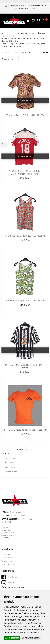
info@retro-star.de (27, 8)
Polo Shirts (9, 463)
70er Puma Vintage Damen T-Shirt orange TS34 (25, 430)
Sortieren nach (8, 53)
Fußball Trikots (11, 472)
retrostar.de (9, 583)
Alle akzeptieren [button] (12, 638)
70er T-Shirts (10, 458)
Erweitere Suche (8, 565)
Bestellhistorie (7, 558)
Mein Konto (6, 554)
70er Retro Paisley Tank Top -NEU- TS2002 (25, 236)
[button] (33, 21)
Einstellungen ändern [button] (31, 638)
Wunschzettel (7, 561)
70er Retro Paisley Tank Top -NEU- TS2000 (25, 300)
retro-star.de (9, 577)
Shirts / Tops (10, 467)
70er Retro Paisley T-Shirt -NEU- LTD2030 (25, 115)
